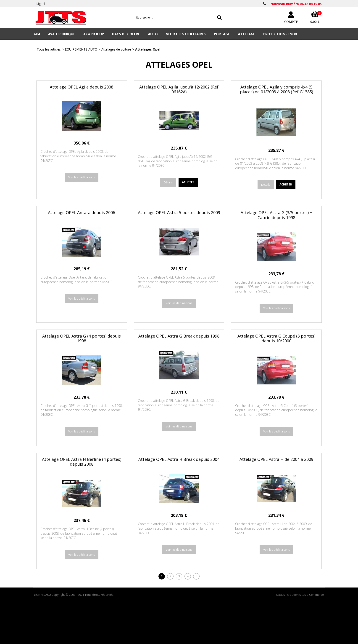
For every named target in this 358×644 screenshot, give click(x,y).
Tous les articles (49, 49)
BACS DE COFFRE (126, 34)
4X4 (37, 34)
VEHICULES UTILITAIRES (186, 34)
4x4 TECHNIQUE (62, 34)
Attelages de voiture (116, 49)
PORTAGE (222, 34)
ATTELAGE (246, 34)
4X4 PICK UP (94, 34)
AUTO (153, 34)
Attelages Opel (148, 49)
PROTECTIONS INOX (280, 34)
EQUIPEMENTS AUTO (81, 49)
